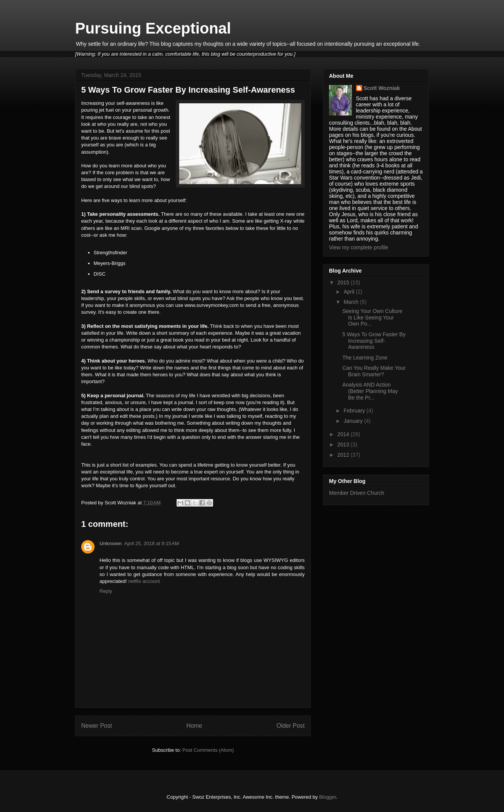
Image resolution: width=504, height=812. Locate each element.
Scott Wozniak (382, 88)
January (354, 421)
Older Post (291, 726)
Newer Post (97, 726)
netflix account (144, 581)
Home (194, 726)
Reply (106, 591)
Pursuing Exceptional (153, 28)
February (355, 411)
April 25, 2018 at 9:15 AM (152, 543)
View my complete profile (359, 247)
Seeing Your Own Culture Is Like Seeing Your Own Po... (372, 318)
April (350, 292)
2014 (344, 434)
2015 (344, 282)
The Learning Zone (365, 358)
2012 (344, 455)
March (352, 302)
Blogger (327, 797)
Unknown (111, 543)
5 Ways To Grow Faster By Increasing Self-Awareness (374, 341)
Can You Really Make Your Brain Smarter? (374, 371)
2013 (344, 445)
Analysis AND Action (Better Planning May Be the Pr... (370, 391)
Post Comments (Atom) (208, 750)
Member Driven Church (357, 493)
